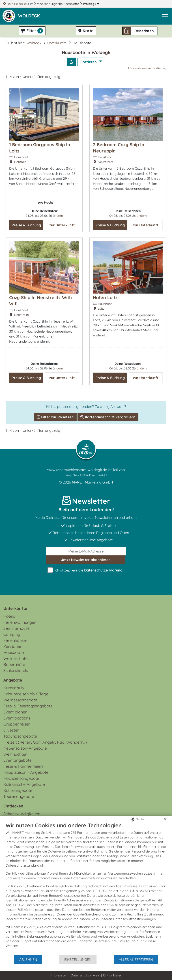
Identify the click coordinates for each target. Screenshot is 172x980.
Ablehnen (28, 959)
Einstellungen (78, 959)
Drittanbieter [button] (112, 975)
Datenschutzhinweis (85, 975)
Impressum (59, 975)
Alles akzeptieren (136, 959)
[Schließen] (165, 819)
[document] (86, 888)
